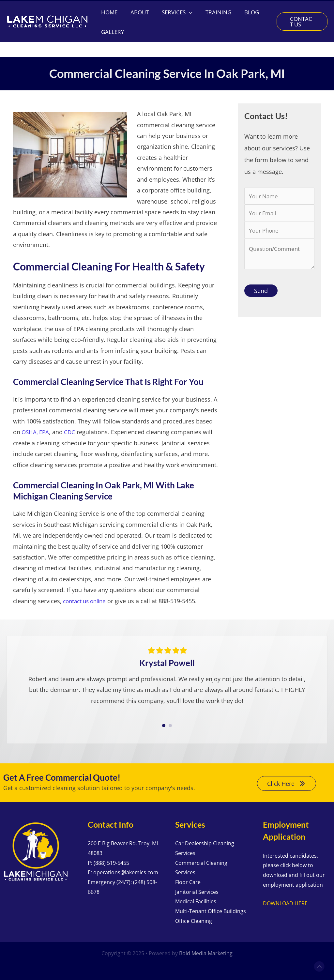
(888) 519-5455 (111, 862)
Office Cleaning (194, 920)
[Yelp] (323, 9)
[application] (192, 26)
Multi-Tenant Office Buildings (211, 910)
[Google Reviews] (310, 9)
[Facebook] (297, 9)
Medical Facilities (196, 900)
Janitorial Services (197, 891)
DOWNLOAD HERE (285, 902)
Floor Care (188, 881)
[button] (54, 8)
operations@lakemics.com (126, 871)
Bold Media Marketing (206, 952)
